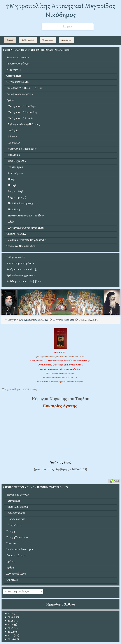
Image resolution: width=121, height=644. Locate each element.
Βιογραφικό (13, 501)
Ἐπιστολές (12, 580)
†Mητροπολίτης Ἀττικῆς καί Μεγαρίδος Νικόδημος (60, 10)
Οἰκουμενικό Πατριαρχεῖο (22, 149)
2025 (9, 617)
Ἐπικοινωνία (48, 40)
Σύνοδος (12, 137)
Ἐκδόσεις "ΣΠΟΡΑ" (16, 234)
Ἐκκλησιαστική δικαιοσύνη (22, 112)
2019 (9, 639)
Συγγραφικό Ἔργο (16, 574)
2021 (9, 632)
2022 (9, 628)
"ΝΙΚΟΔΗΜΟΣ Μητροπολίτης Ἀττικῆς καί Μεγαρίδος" (60, 361)
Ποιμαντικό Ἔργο (16, 555)
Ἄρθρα (10, 100)
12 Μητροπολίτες (16, 257)
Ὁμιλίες (10, 562)
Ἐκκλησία (12, 131)
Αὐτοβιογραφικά (16, 513)
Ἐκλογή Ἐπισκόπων (17, 537)
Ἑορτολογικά (15, 167)
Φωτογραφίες (14, 76)
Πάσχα (11, 179)
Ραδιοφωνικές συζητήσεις (20, 94)
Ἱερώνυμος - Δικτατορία (20, 549)
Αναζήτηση (66, 40)
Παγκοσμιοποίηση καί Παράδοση (25, 216)
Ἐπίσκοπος (13, 143)
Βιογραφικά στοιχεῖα (18, 58)
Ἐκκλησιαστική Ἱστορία (20, 118)
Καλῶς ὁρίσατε (28, 40)
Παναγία (12, 185)
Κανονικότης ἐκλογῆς (18, 64)
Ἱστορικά (12, 543)
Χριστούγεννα (15, 173)
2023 (9, 624)
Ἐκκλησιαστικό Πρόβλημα (21, 106)
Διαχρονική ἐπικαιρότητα (20, 263)
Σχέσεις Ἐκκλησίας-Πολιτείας (23, 124)
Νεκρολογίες (14, 70)
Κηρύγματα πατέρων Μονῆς (22, 269)
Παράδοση (13, 210)
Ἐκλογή (11, 531)
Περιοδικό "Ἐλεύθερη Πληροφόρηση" (26, 240)
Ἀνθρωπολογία (15, 191)
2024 (9, 621)
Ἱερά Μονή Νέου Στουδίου (21, 246)
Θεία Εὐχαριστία (16, 161)
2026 (9, 613)
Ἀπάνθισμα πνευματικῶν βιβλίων (24, 281)
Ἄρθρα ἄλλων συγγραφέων (21, 275)
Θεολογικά (13, 155)
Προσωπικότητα (16, 519)
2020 (9, 635)
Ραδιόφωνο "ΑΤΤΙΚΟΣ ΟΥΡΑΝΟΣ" (24, 88)
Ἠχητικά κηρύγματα (17, 82)
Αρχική (10, 40)
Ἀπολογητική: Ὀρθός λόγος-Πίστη (25, 228)
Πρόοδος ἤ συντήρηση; (20, 203)
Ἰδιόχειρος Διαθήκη (17, 507)
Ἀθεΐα (10, 222)
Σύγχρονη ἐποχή (16, 197)
